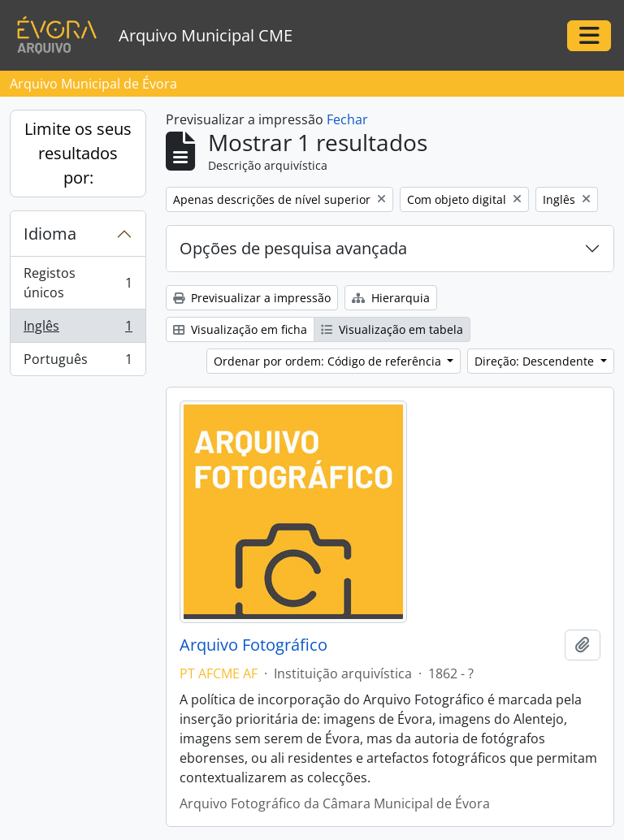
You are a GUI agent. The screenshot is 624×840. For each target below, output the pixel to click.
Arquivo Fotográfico (253, 645)
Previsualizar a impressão (252, 298)
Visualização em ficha (240, 329)
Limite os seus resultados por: (78, 153)
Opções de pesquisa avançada (293, 248)
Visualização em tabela (392, 329)
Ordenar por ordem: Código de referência (329, 361)
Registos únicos (78, 283)
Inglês (78, 329)
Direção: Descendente (536, 361)
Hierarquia (391, 298)
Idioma (50, 234)
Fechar (347, 119)
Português (78, 362)
